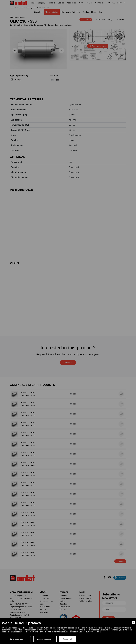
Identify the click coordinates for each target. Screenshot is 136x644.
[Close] (133, 622)
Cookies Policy (95, 632)
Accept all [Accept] (67, 639)
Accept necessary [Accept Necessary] (45, 639)
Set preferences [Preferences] (16, 639)
